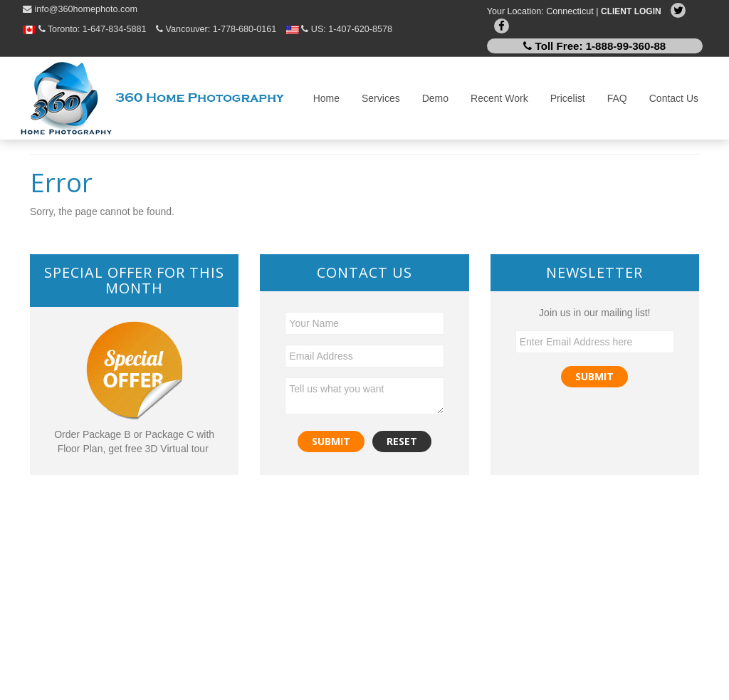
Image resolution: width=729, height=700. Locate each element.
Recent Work (499, 98)
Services (381, 98)
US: (339, 29)
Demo (435, 98)
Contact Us (674, 98)
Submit (594, 376)
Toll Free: (594, 46)
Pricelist (568, 98)
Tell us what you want (364, 396)
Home (326, 98)
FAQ (617, 98)
